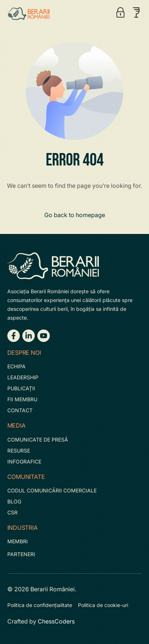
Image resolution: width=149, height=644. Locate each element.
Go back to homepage (75, 215)
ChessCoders (56, 621)
